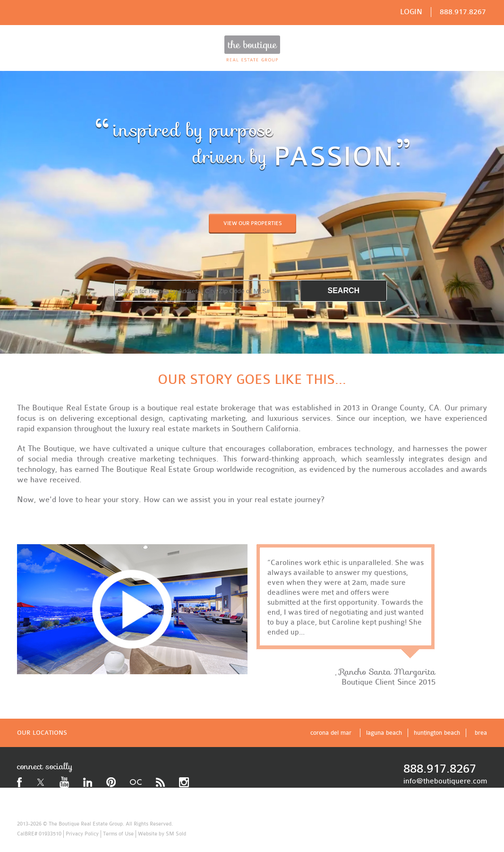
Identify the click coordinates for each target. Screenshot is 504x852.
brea (481, 733)
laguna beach (384, 733)
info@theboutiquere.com (445, 781)
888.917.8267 (463, 12)
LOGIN (411, 12)
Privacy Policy (82, 834)
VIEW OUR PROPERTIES (253, 223)
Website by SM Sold (162, 834)
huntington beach (437, 733)
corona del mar (331, 733)
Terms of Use (118, 834)
